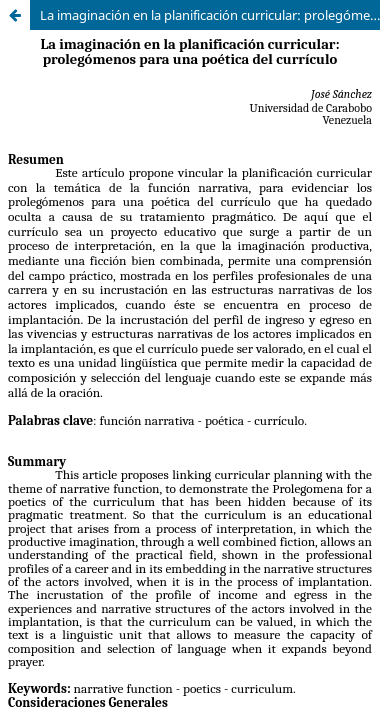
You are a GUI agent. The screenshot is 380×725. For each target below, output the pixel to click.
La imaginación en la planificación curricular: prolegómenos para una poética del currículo (210, 15)
